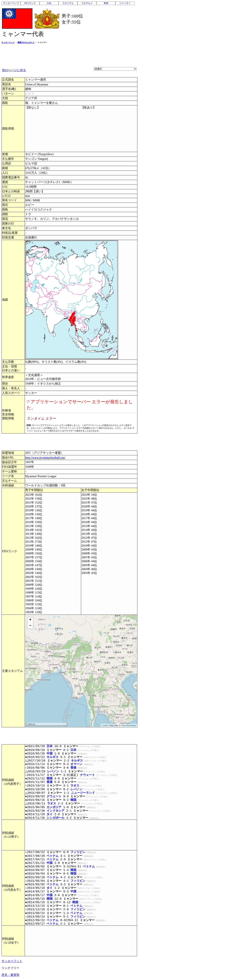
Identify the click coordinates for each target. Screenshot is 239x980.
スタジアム (68, 3)
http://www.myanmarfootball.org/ (45, 458)
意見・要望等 (10, 975)
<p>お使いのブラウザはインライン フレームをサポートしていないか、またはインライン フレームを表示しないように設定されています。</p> (81, 414)
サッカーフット (12, 961)
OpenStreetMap (129, 725)
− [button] (30, 626)
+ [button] (30, 620)
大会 (49, 3)
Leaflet (105, 725)
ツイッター (125, 3)
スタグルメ (87, 3)
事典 (106, 3)
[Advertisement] (69, 55)
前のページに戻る (14, 70)
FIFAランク (30, 3)
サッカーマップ (11, 3)
